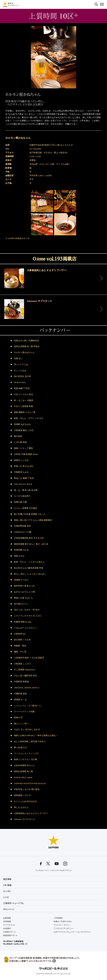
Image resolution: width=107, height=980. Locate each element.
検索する (96, 4)
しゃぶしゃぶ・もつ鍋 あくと (28, 706)
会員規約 (7, 928)
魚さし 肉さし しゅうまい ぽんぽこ (30, 574)
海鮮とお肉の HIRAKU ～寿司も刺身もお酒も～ (36, 735)
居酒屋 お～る (20, 699)
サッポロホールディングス (14, 944)
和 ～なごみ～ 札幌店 (24, 400)
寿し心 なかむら (21, 807)
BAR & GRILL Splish (23, 777)
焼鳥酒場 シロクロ (22, 795)
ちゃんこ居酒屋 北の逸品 (25, 508)
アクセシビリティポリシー (64, 928)
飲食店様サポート (10, 935)
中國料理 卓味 (20, 694)
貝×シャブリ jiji (21, 364)
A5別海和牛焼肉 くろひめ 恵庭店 (29, 658)
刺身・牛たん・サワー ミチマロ (29, 418)
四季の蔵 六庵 (20, 502)
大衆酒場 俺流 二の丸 (24, 430)
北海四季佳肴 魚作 (22, 526)
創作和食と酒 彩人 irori (24, 586)
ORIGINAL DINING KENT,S (27, 688)
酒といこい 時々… (22, 724)
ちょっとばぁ (20, 370)
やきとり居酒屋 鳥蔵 (23, 406)
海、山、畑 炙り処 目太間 (26, 490)
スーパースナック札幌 (24, 712)
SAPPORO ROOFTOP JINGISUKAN (30, 783)
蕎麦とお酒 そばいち (23, 598)
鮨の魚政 (18, 436)
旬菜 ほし (18, 358)
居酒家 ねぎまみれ (22, 424)
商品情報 (7, 879)
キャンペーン (9, 909)
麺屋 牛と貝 (20, 652)
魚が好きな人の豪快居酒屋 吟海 (29, 568)
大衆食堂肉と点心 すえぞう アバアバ (31, 813)
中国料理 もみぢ (21, 472)
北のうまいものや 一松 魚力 (27, 610)
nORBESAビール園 (23, 532)
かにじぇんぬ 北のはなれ (25, 801)
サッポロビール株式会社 (13, 941)
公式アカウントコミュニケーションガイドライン (72, 932)
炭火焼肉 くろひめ (22, 640)
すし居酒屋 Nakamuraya (25, 670)
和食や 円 (18, 718)
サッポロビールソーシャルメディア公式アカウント (54, 870)
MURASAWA (20, 382)
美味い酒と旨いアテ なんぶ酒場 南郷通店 (33, 520)
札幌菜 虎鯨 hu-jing (23, 622)
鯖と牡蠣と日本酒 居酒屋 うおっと (30, 514)
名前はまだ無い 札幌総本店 (27, 341)
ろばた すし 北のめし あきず (27, 729)
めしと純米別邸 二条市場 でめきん (30, 741)
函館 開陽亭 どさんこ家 (25, 412)
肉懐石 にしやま (21, 460)
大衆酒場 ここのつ (22, 664)
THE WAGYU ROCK (23, 484)
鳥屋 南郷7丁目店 (22, 388)
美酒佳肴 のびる (21, 550)
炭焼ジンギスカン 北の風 (25, 759)
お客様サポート (9, 932)
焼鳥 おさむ (19, 556)
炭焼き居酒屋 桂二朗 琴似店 (27, 346)
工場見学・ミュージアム (13, 903)
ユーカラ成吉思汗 (22, 496)
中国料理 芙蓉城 (21, 682)
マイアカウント (9, 925)
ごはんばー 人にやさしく (25, 628)
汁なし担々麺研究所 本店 (25, 676)
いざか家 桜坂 (20, 442)
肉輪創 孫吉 (20, 646)
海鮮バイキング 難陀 (23, 448)
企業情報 (7, 918)
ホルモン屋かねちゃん (24, 352)
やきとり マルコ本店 (23, 394)
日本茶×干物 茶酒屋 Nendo (26, 454)
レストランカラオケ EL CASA (28, 616)
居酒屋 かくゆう (21, 580)
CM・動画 (7, 885)
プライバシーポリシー (62, 925)
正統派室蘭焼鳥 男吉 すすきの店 (29, 538)
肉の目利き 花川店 (22, 376)
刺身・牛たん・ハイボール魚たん (29, 562)
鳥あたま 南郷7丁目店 (24, 478)
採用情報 (7, 921)
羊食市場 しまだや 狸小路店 (27, 789)
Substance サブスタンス (25, 819)
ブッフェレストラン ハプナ (27, 753)
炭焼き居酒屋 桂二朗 (23, 771)
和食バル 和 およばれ (24, 466)
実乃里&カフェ (21, 604)
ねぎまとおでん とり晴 (24, 592)
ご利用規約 (58, 918)
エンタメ (7, 891)
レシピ (6, 897)
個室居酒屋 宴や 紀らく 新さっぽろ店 (31, 544)
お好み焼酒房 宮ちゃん (24, 765)
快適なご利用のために (63, 921)
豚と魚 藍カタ (20, 747)
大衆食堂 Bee (20, 634)
